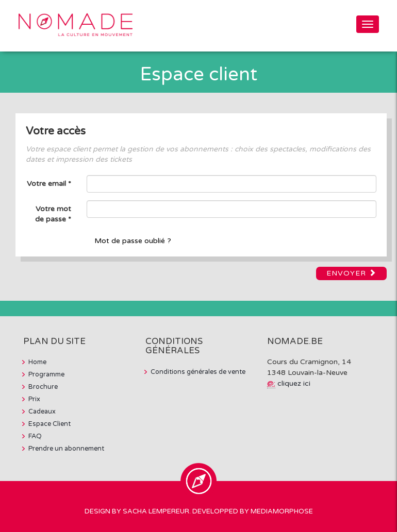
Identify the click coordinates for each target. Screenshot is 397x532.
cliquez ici (294, 383)
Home (37, 362)
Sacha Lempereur (156, 511)
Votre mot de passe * (53, 214)
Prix (34, 399)
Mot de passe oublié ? (133, 241)
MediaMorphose (282, 511)
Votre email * (49, 184)
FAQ (35, 436)
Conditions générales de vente (198, 372)
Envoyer (351, 273)
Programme (46, 374)
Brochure (43, 387)
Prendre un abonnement (66, 449)
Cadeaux (42, 411)
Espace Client (49, 424)
